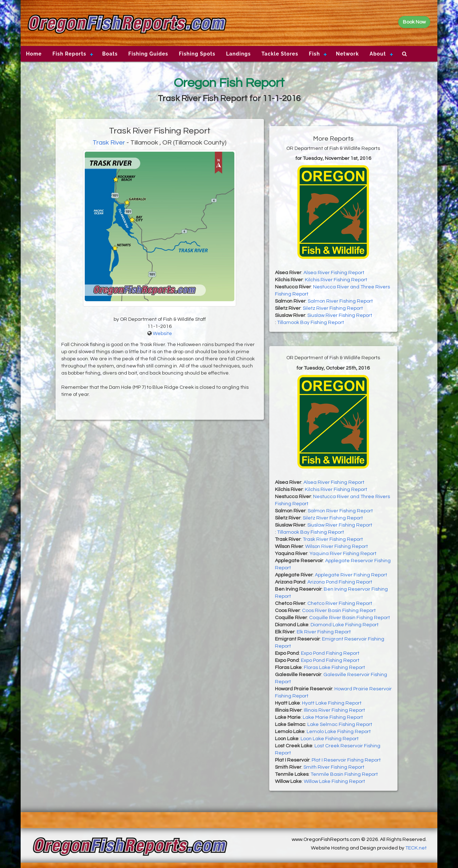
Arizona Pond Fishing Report (340, 582)
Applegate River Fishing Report (351, 575)
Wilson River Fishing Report (337, 547)
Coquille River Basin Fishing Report (350, 618)
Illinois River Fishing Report (334, 710)
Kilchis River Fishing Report (336, 280)
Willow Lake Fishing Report (334, 781)
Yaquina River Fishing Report (343, 554)
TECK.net (416, 848)
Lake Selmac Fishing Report (340, 725)
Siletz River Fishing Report (333, 308)
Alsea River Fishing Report (334, 273)
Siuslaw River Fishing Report (340, 315)
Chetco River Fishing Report (340, 603)
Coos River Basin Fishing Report (339, 611)
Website (162, 334)
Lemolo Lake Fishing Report (339, 732)
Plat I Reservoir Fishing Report (346, 760)
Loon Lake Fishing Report (330, 739)
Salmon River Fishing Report (340, 301)
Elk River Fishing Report (324, 632)
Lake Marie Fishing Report (333, 717)
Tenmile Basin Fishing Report (344, 774)
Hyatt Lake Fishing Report (332, 703)
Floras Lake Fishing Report (334, 668)
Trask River (109, 143)
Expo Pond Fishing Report (330, 653)
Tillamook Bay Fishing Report (311, 323)
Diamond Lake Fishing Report (345, 625)
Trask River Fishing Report (333, 539)
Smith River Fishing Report (334, 767)
